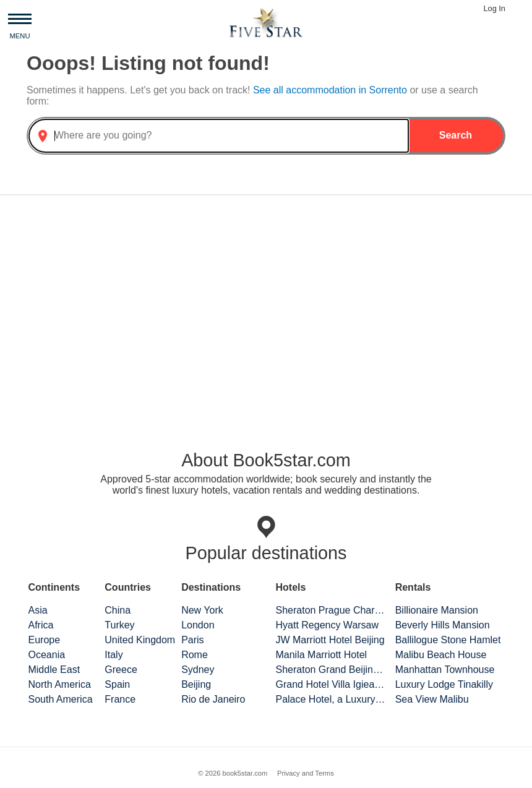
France (120, 699)
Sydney (198, 670)
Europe (44, 640)
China (118, 610)
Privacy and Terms (306, 773)
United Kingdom (140, 640)
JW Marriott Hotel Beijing (330, 640)
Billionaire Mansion (437, 610)
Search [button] (456, 135)
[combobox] (219, 136)
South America (60, 699)
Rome (195, 655)
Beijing (196, 684)
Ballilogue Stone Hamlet (448, 640)
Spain (117, 684)
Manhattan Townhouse (445, 670)
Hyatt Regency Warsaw (327, 625)
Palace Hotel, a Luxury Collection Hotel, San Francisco (330, 699)
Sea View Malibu (432, 699)
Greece (121, 670)
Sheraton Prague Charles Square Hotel (330, 610)
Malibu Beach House (441, 655)
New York (202, 610)
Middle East (54, 670)
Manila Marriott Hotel (321, 655)
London (198, 625)
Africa (41, 625)
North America (59, 684)
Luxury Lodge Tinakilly (444, 684)
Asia (37, 610)
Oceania (46, 655)
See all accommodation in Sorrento (331, 90)
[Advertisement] (266, 302)
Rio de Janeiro (213, 699)
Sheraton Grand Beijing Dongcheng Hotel (330, 670)
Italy (114, 655)
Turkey (119, 625)
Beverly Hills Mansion (443, 625)
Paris (192, 640)
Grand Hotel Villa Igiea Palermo (330, 684)
